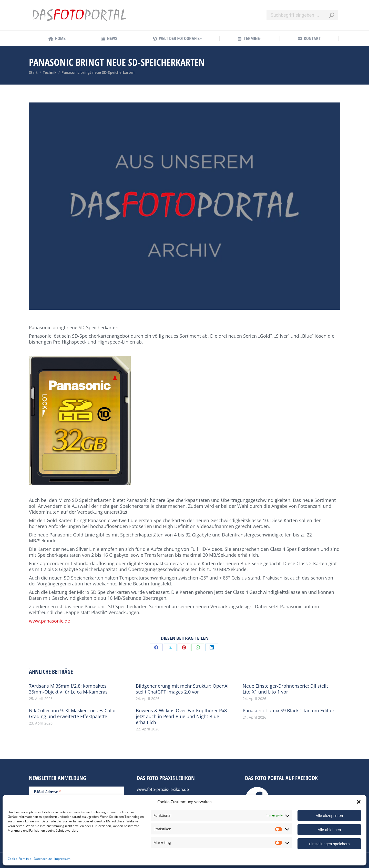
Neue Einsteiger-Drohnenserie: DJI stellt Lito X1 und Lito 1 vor (285, 689)
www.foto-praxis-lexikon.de (163, 789)
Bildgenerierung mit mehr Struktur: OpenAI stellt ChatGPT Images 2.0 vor (182, 689)
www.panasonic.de (49, 621)
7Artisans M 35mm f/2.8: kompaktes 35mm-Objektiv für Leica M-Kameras (68, 689)
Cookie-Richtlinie (19, 859)
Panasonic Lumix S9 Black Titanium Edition (289, 711)
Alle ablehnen (329, 830)
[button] (359, 802)
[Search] (302, 15)
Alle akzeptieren (329, 816)
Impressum (62, 859)
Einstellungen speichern (329, 844)
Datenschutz (43, 859)
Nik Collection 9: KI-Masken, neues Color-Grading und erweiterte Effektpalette (73, 714)
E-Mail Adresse (48, 791)
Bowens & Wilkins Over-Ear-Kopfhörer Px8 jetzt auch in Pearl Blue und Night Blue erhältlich (181, 716)
